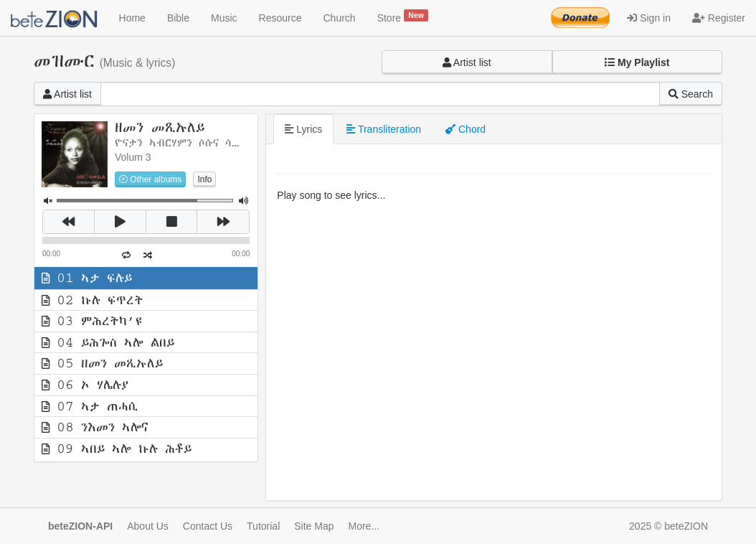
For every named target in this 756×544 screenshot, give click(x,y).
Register (719, 18)
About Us (148, 526)
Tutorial (263, 526)
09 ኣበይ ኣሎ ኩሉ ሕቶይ (117, 449)
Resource (280, 18)
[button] (638, 62)
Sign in (649, 18)
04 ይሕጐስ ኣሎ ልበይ (108, 342)
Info (204, 179)
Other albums (150, 179)
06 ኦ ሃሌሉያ (85, 385)
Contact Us (208, 526)
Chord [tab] (466, 129)
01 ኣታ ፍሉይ (87, 278)
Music (224, 18)
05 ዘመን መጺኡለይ (102, 363)
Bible (178, 18)
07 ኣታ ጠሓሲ (90, 406)
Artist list (467, 62)
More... (364, 526)
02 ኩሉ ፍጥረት (93, 300)
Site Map (314, 526)
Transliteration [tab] (384, 129)
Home (132, 18)
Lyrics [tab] (303, 129)
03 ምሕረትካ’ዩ (92, 321)
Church (340, 18)
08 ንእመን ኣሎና (95, 427)
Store (403, 17)
